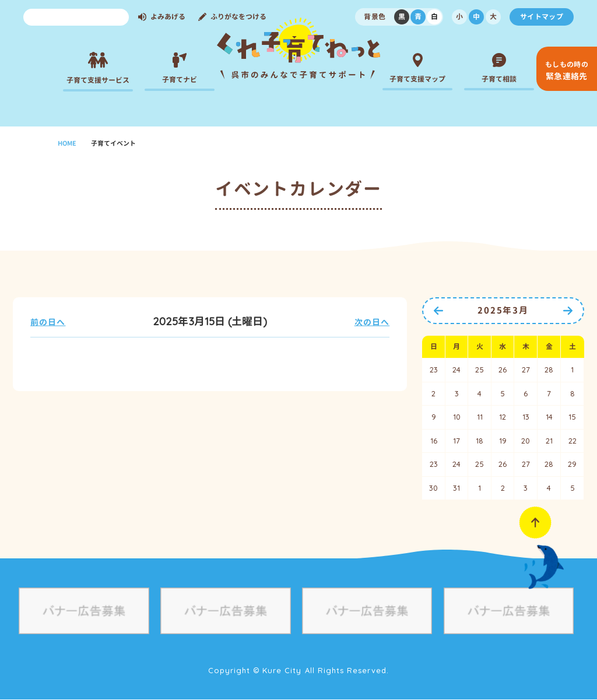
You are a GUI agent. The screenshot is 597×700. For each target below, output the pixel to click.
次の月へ (568, 310)
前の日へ (48, 322)
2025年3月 (503, 310)
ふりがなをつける (238, 17)
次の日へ (372, 322)
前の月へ (438, 310)
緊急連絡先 (567, 71)
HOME (67, 143)
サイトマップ (542, 17)
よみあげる (168, 17)
